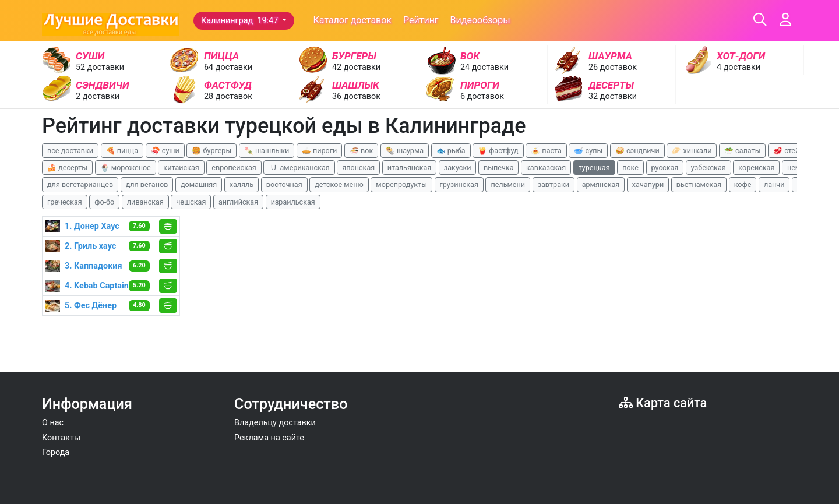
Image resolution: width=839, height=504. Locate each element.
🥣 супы (588, 151)
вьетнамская (699, 184)
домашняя (199, 184)
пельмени (508, 184)
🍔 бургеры (211, 151)
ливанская (145, 202)
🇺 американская (299, 168)
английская (238, 202)
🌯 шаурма (405, 151)
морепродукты (401, 184)
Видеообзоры (480, 20)
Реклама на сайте (269, 438)
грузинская (459, 184)
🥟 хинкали (692, 151)
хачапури (648, 184)
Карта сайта (663, 403)
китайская (181, 168)
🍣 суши (165, 151)
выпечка (498, 168)
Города (56, 452)
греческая (65, 202)
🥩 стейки (790, 151)
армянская (601, 184)
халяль (242, 184)
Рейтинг (421, 20)
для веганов (147, 184)
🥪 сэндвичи (637, 151)
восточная (284, 184)
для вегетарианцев (80, 184)
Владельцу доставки (275, 423)
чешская (191, 202)
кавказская (546, 168)
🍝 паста (546, 151)
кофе (743, 184)
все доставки (70, 151)
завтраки (554, 184)
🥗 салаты (742, 151)
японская (358, 168)
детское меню (339, 184)
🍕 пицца (122, 151)
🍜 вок (361, 151)
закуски (458, 168)
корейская (756, 168)
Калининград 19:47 (241, 21)
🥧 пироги (319, 151)
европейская (234, 168)
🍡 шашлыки (267, 151)
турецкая (594, 168)
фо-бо (104, 202)
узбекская (708, 168)
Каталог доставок (352, 20)
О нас (53, 423)
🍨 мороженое (126, 168)
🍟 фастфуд (498, 151)
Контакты (61, 438)
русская (665, 168)
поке (630, 168)
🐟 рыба (451, 151)
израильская (293, 202)
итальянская (410, 168)
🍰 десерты (67, 168)
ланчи (774, 184)
